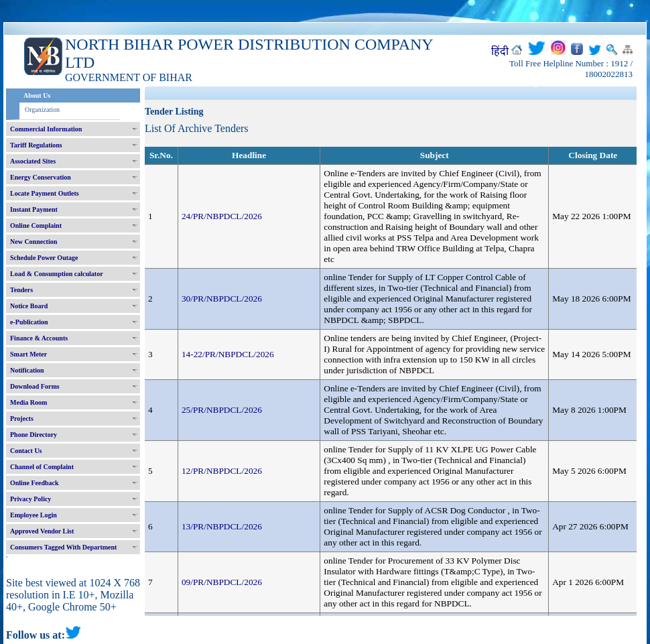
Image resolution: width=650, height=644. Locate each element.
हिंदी (500, 51)
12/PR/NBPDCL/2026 (222, 471)
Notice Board (29, 306)
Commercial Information (46, 129)
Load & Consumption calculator (57, 274)
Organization (42, 110)
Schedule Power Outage (44, 258)
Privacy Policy (30, 499)
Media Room (28, 402)
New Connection (34, 242)
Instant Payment (34, 209)
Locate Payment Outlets (45, 193)
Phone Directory (34, 435)
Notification (27, 370)
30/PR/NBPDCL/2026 (222, 299)
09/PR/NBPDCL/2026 (222, 582)
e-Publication (29, 322)
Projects (22, 418)
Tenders (21, 290)
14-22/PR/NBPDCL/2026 (228, 354)
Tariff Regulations (36, 145)
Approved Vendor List (42, 531)
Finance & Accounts (39, 338)
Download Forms (35, 386)
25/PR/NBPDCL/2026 (222, 410)
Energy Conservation (41, 177)
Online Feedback (35, 483)
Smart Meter (28, 354)
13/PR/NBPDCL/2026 (222, 526)
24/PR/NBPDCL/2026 (222, 216)
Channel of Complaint (42, 467)
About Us (37, 95)
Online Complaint (36, 226)
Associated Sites (33, 161)
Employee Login (34, 515)
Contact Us (26, 451)
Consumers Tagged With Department (63, 547)
